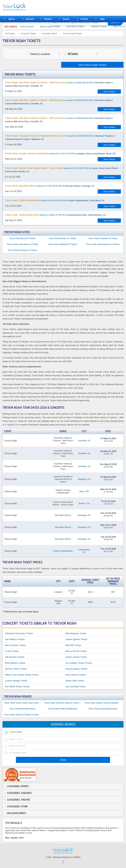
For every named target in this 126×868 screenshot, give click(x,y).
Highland (82, 479)
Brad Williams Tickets (15, 663)
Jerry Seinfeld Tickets (76, 687)
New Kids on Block (81, 26)
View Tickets (109, 92)
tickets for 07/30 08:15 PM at (55, 200)
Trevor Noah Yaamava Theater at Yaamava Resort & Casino (23, 715)
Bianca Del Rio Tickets (76, 651)
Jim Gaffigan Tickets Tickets (79, 663)
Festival (84, 19)
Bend (82, 491)
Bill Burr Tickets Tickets (16, 669)
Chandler (82, 441)
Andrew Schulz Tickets (76, 657)
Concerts (30, 19)
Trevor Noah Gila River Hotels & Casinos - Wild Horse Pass (63, 703)
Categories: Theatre (18, 800)
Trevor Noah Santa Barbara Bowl (103, 709)
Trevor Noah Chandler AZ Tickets (103, 238)
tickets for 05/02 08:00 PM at (59, 102)
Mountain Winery (63, 515)
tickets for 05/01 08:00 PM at (59, 84)
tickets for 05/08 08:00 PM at (60, 137)
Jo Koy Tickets (12, 651)
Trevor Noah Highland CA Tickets (63, 244)
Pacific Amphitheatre (63, 551)
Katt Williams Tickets (15, 639)
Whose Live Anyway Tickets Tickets (22, 675)
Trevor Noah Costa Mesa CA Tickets (22, 244)
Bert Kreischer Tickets (15, 645)
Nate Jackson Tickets (76, 675)
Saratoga (82, 515)
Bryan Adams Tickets (55, 26)
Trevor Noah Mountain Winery (22, 709)
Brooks (82, 503)
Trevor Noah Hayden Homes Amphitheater (103, 703)
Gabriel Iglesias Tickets (76, 639)
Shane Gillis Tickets (75, 681)
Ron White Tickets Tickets (17, 687)
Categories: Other (17, 807)
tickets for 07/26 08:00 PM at (50, 186)
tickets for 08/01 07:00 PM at (55, 215)
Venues (66, 19)
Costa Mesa (84, 550)
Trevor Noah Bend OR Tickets (22, 238)
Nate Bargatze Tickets (76, 633)
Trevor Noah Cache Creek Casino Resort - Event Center (23, 703)
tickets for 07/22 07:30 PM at (60, 153)
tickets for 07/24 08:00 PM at (62, 170)
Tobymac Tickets (104, 26)
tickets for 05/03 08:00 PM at (59, 120)
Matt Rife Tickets (73, 645)
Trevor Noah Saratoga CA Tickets (22, 250)
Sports (11, 19)
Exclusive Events (17, 813)
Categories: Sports (18, 786)
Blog (102, 19)
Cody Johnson (32, 26)
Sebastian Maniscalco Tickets (19, 633)
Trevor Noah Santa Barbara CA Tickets (103, 244)
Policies (77, 857)
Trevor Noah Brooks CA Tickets (63, 238)
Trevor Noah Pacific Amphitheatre (63, 709)
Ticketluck (24, 7)
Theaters (48, 19)
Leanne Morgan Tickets (16, 681)
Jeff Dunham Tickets (15, 657)
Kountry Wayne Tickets (76, 669)
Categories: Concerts (19, 793)
